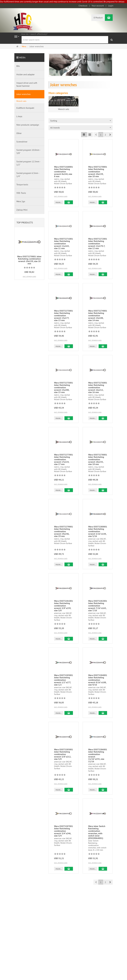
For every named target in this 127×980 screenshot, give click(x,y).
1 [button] (101, 135)
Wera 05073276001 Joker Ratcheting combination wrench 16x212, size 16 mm (98, 387)
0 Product (98, 18)
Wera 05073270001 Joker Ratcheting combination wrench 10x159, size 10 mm (98, 172)
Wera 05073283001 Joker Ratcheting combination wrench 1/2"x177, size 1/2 (63, 680)
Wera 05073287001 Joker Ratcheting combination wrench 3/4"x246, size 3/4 (63, 831)
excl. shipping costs (61, 196)
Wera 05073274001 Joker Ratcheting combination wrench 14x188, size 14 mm (98, 316)
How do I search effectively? (34, 34)
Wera (22, 57)
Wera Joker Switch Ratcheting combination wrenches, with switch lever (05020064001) (97, 832)
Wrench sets (64, 109)
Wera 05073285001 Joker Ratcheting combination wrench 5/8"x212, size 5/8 (63, 754)
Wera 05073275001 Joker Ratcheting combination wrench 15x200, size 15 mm (63, 387)
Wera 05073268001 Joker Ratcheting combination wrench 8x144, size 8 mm (63, 172)
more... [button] (59, 202)
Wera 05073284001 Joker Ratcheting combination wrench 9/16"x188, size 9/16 (98, 680)
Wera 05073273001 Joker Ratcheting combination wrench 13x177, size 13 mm (63, 316)
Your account (98, 6)
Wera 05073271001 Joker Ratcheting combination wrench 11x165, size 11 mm (63, 244)
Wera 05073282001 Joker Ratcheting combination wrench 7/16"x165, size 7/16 (98, 606)
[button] (110, 135)
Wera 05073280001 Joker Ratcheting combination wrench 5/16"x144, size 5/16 (98, 531)
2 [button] (105, 135)
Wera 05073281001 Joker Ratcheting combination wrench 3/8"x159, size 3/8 (63, 606)
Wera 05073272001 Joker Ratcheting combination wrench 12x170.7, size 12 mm (98, 244)
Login (111, 6)
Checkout (83, 6)
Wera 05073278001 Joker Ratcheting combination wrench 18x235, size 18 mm (98, 459)
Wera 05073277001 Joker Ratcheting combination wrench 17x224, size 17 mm (63, 459)
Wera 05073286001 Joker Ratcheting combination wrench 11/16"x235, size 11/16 (98, 755)
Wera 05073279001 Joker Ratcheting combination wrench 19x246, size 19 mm (63, 531)
